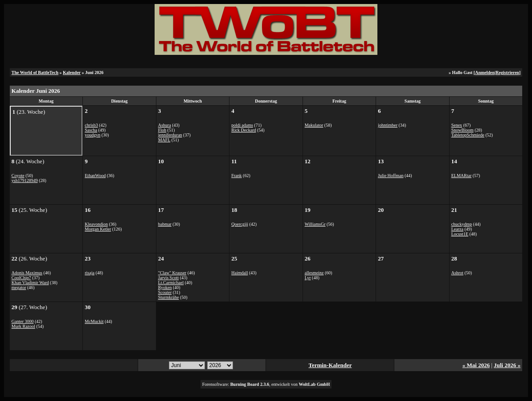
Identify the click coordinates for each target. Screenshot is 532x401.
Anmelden (485, 72)
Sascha (91, 130)
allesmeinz (314, 273)
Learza (457, 229)
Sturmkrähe (169, 297)
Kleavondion (96, 224)
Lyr (308, 278)
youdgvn (92, 135)
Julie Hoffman (391, 176)
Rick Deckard (243, 130)
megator (19, 287)
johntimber (388, 125)
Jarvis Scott (168, 278)
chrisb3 (91, 125)
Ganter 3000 (23, 321)
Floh (162, 130)
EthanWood (95, 176)
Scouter (165, 292)
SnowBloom (462, 130)
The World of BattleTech (35, 72)
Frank (236, 176)
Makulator (314, 125)
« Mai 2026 (476, 365)
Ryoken (165, 287)
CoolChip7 (21, 278)
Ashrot (457, 273)
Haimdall (239, 273)
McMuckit (94, 321)
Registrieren (507, 72)
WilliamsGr (315, 224)
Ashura (165, 125)
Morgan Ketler (98, 229)
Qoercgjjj (240, 224)
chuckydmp (462, 224)
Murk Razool (23, 326)
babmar (165, 224)
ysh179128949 (25, 180)
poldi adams (242, 125)
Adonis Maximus (27, 273)
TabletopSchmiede (468, 135)
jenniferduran (170, 135)
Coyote (18, 176)
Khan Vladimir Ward (30, 283)
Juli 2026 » (507, 365)
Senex (457, 125)
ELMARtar (462, 176)
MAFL (164, 140)
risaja (90, 273)
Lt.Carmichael (171, 283)
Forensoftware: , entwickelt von (266, 384)
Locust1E (460, 234)
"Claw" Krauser (172, 273)
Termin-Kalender (330, 365)
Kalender (72, 72)
